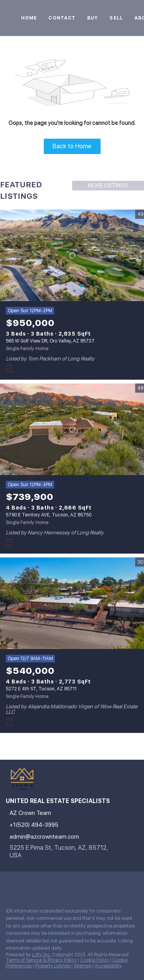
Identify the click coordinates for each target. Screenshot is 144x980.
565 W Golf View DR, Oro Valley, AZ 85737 (50, 341)
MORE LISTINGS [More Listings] (108, 185)
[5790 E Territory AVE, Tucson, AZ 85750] (72, 429)
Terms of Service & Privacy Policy (41, 960)
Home (29, 18)
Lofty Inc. (41, 955)
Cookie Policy (95, 960)
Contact (62, 18)
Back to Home (72, 146)
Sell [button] (116, 18)
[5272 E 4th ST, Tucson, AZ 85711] (72, 603)
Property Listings (53, 966)
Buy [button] (93, 18)
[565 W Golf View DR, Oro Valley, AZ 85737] (72, 256)
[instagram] (9, 885)
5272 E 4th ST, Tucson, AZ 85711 (41, 689)
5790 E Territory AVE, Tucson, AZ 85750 (49, 515)
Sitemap (83, 966)
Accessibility (108, 966)
